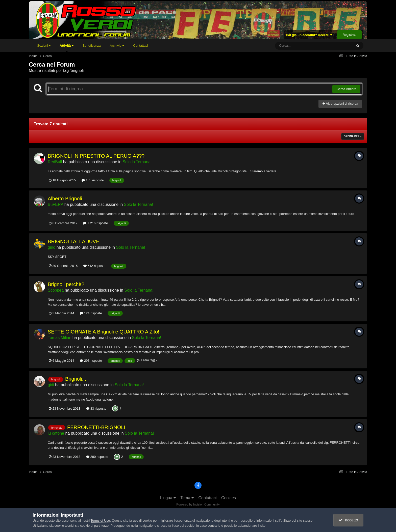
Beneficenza (92, 46)
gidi (51, 385)
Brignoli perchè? (66, 284)
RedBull (55, 162)
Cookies (229, 498)
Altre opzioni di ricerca (340, 104)
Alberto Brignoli (65, 199)
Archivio (117, 46)
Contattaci (141, 46)
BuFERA (55, 204)
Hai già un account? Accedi (309, 35)
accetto (348, 520)
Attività (67, 48)
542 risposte (94, 266)
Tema (187, 498)
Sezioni (44, 46)
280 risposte (97, 457)
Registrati (349, 35)
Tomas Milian (59, 338)
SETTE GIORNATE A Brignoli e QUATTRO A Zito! (104, 332)
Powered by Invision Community (198, 505)
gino (52, 247)
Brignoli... (76, 379)
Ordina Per (353, 136)
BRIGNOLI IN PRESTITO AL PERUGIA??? (96, 156)
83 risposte (96, 409)
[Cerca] (303, 46)
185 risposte (93, 180)
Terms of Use (100, 521)
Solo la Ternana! (137, 162)
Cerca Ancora (346, 89)
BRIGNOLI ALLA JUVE (74, 241)
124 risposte (91, 313)
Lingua (168, 498)
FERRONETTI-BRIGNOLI (96, 427)
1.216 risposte (95, 223)
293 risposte (91, 361)
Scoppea (56, 290)
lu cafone (56, 433)
